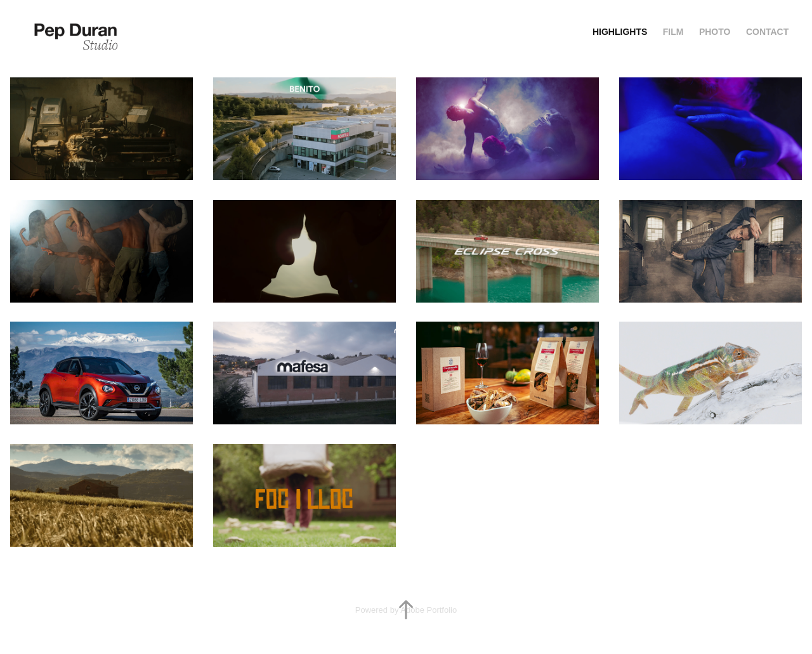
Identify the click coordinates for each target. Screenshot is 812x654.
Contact (767, 32)
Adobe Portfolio (429, 610)
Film (673, 32)
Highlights (620, 32)
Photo (715, 32)
